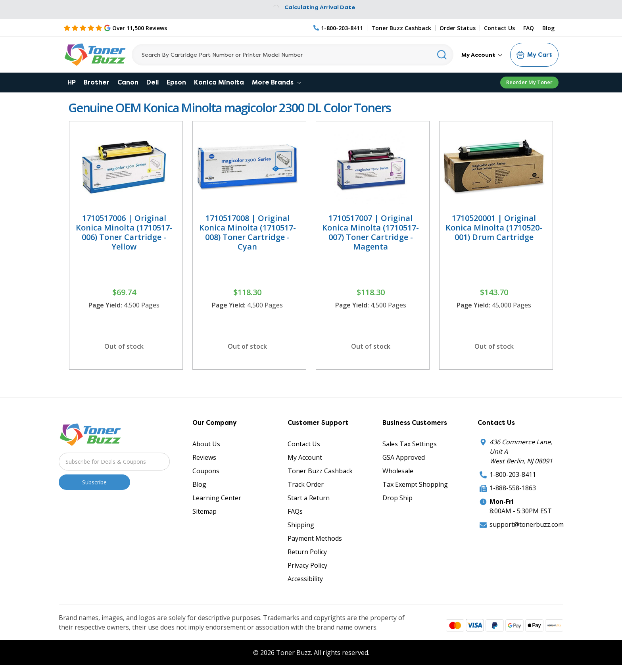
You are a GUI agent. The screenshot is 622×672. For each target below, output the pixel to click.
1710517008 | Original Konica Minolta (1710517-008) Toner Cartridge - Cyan (248, 232)
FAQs (295, 511)
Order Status (458, 28)
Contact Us (499, 28)
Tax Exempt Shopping (415, 484)
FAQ (529, 28)
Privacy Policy (307, 565)
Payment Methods (315, 538)
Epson (176, 82)
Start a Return (309, 498)
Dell (153, 82)
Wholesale (398, 471)
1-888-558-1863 (513, 488)
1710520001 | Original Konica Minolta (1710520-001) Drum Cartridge (494, 228)
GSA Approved (404, 457)
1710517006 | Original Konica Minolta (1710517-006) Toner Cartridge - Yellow (124, 232)
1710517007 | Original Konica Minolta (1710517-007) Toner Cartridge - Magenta (371, 232)
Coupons (206, 471)
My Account (482, 55)
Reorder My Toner (529, 82)
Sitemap (204, 511)
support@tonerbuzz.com (527, 524)
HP (72, 82)
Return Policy (307, 552)
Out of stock (124, 346)
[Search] (293, 55)
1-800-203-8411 (513, 474)
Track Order (306, 484)
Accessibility (305, 579)
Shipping (301, 525)
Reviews (204, 457)
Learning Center (217, 498)
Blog (548, 28)
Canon (128, 82)
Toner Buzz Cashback (401, 28)
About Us (206, 444)
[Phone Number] (338, 28)
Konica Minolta (219, 82)
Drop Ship (397, 498)
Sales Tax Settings (410, 444)
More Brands (276, 82)
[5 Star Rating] (115, 28)
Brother (97, 82)
